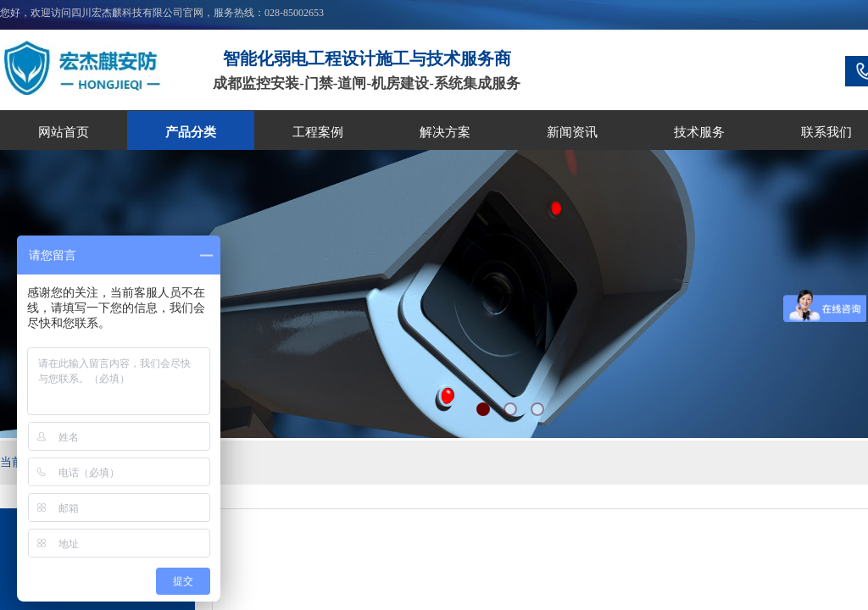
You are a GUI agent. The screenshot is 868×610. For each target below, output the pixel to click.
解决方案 (445, 132)
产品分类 (191, 132)
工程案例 (318, 132)
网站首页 (64, 132)
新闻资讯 (572, 132)
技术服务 (699, 132)
